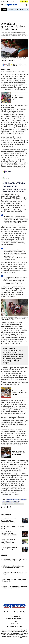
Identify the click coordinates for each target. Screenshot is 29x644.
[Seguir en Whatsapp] (23, 65)
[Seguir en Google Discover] (14, 65)
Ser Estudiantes (7, 502)
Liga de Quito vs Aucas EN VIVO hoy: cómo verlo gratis (15, 573)
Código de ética (14, 616)
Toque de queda (13, 9)
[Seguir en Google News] (5, 65)
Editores (14, 621)
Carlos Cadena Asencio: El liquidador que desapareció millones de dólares (13, 567)
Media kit (14, 624)
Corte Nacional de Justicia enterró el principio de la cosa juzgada (15, 580)
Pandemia (24, 500)
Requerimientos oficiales (15, 619)
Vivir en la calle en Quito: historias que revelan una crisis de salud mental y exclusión (8, 542)
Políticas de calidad (15, 627)
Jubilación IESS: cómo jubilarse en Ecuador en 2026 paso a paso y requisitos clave (15, 587)
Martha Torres (5, 69)
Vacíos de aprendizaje (13, 500)
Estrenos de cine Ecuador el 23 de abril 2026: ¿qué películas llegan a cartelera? (9, 533)
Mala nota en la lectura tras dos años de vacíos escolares (19, 393)
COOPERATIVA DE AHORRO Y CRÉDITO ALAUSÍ (12, 527)
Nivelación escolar (18, 504)
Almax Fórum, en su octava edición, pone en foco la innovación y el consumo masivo (8, 521)
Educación (16, 502)
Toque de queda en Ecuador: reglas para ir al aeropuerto (9, 548)
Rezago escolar (7, 504)
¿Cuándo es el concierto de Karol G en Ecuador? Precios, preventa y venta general (15, 560)
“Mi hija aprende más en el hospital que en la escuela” (19, 97)
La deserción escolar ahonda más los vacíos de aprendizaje (19, 453)
